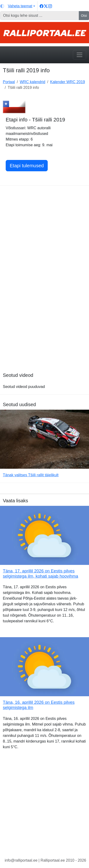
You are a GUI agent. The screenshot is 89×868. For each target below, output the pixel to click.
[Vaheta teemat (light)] (18, 6)
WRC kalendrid (33, 82)
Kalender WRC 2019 (68, 82)
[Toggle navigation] (80, 55)
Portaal (9, 82)
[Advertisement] (44, 235)
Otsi (84, 16)
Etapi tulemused (27, 166)
